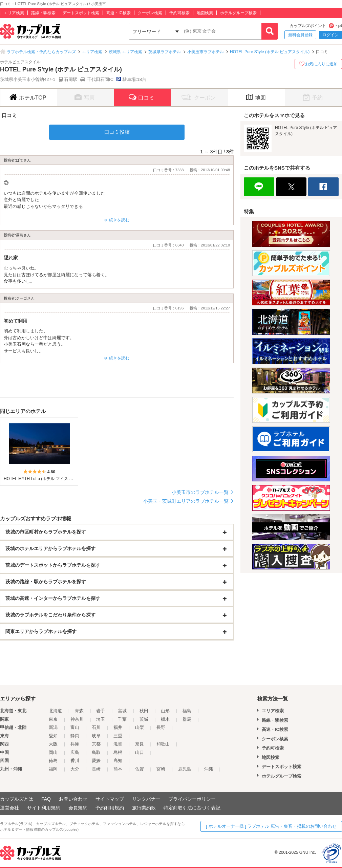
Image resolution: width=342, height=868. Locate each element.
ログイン (330, 35)
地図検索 (205, 13)
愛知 (53, 736)
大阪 (53, 744)
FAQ (46, 799)
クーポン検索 (150, 13)
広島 (75, 752)
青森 (79, 711)
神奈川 (77, 719)
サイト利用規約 (44, 808)
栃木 (165, 719)
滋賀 (118, 744)
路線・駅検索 (43, 13)
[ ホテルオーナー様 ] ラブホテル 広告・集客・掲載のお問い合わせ (271, 826)
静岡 (75, 736)
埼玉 (101, 719)
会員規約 (78, 808)
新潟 (53, 727)
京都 (96, 744)
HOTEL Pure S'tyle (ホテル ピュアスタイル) (270, 52)
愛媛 (96, 761)
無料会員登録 (300, 35)
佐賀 (140, 769)
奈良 (140, 744)
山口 (140, 752)
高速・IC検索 (119, 13)
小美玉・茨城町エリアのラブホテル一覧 (186, 501)
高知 (118, 761)
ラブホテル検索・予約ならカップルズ (41, 52)
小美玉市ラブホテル (206, 52)
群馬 (187, 719)
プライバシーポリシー (192, 799)
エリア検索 (14, 13)
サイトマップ (110, 799)
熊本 (118, 769)
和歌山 (163, 744)
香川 (75, 761)
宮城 (122, 711)
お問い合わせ (73, 799)
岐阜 (96, 736)
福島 (187, 711)
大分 (75, 769)
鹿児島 (185, 769)
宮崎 (161, 769)
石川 (96, 727)
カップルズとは (17, 799)
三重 (118, 736)
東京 (53, 719)
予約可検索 (179, 13)
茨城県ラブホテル (165, 52)
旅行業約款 (144, 808)
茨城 (144, 719)
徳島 (53, 761)
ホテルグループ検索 (238, 13)
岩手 (101, 711)
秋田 (144, 711)
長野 (161, 727)
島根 (118, 752)
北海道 (55, 711)
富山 (75, 727)
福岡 (53, 769)
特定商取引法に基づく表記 (192, 808)
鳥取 (96, 752)
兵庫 (75, 744)
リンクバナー (146, 799)
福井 (118, 727)
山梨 (140, 727)
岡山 (53, 752)
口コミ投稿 (117, 132)
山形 (165, 711)
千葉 (122, 719)
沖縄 (209, 769)
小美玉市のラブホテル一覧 (200, 492)
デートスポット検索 (81, 13)
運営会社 (9, 808)
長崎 (96, 769)
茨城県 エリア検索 (125, 52)
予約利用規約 (110, 808)
